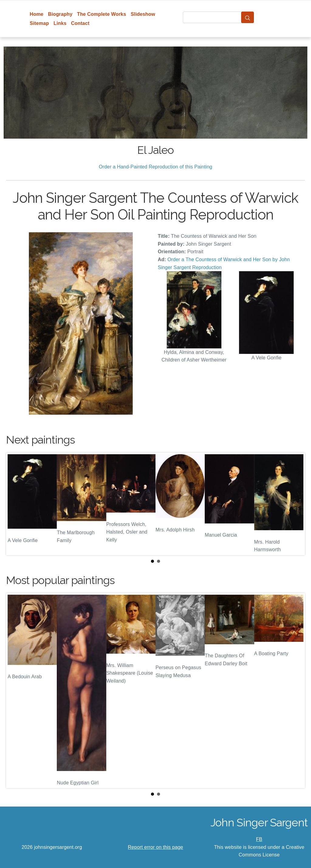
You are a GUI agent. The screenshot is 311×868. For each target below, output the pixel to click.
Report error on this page (155, 847)
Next (296, 504)
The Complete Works (101, 14)
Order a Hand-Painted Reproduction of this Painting (155, 167)
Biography (60, 14)
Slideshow (143, 14)
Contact (80, 23)
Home (37, 14)
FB (259, 839)
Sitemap (39, 23)
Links (60, 23)
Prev (15, 504)
